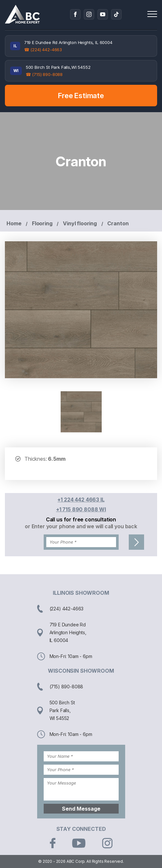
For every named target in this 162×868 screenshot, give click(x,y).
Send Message (81, 809)
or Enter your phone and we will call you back (81, 526)
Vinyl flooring (80, 223)
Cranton (118, 223)
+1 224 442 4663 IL (81, 500)
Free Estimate (81, 96)
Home (14, 223)
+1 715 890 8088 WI (81, 509)
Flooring (42, 223)
